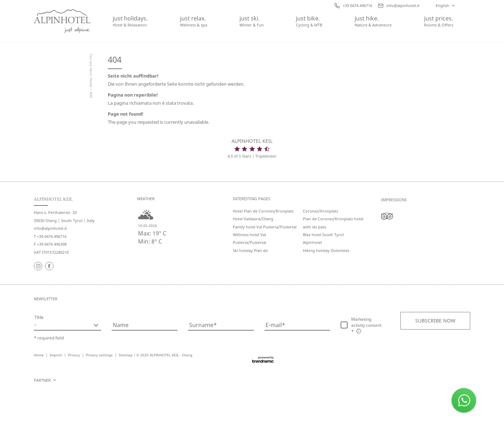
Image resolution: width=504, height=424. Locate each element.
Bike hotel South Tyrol (323, 235)
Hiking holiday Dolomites (326, 250)
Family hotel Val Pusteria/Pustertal (265, 227)
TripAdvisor (266, 156)
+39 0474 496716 (52, 236)
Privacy (74, 355)
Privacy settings (100, 355)
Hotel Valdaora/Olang (253, 219)
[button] (435, 321)
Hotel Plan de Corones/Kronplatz (263, 211)
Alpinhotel (312, 242)
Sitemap (126, 355)
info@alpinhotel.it (50, 228)
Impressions (394, 200)
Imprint (56, 355)
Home (92, 83)
